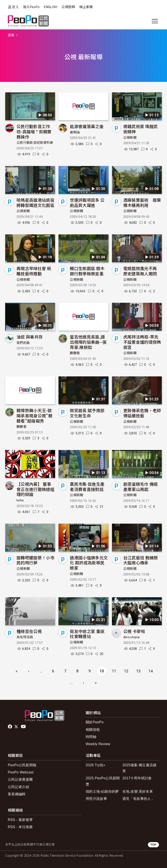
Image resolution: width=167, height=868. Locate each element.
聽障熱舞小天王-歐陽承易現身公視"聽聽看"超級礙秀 (34, 415)
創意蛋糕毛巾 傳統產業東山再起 (141, 486)
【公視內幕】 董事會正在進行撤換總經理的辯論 (35, 489)
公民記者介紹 (18, 787)
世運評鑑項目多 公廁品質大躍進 (87, 202)
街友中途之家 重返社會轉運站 (87, 634)
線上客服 (86, 7)
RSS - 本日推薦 (20, 827)
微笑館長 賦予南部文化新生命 (87, 413)
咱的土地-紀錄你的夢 (102, 791)
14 (151, 671)
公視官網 (68, 7)
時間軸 (91, 737)
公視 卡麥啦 (134, 631)
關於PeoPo (95, 722)
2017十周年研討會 (137, 778)
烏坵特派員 (25, 637)
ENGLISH (51, 7)
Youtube (24, 727)
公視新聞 (130, 138)
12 (126, 671)
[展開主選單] (155, 21)
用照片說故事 (96, 799)
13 (138, 671)
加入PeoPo (31, 7)
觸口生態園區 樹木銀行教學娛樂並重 (87, 271)
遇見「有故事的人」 (138, 799)
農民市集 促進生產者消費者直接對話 (87, 486)
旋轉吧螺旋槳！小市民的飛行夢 (35, 560)
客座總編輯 (17, 794)
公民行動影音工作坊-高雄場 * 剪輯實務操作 (34, 131)
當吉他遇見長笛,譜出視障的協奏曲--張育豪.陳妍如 (88, 342)
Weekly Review (98, 744)
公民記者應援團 (20, 779)
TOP (153, 845)
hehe (20, 500)
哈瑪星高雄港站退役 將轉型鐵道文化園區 (35, 202)
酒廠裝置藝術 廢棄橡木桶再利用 (142, 202)
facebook (10, 727)
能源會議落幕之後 (87, 126)
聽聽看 (75, 353)
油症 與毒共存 (30, 337)
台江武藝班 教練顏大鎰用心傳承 (141, 560)
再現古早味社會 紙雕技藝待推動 (34, 271)
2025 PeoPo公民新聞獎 (103, 781)
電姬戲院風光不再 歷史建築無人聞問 (140, 271)
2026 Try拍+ (96, 765)
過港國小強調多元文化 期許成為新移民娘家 (89, 563)
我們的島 (23, 343)
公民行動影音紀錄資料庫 (35, 143)
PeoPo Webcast (21, 772)
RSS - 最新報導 (20, 820)
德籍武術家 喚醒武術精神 (141, 129)
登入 (15, 7)
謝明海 (75, 132)
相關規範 (93, 730)
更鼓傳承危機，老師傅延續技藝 (142, 413)
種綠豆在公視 (29, 631)
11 (114, 671)
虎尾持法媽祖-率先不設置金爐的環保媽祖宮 (142, 342)
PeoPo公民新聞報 (22, 765)
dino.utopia (132, 637)
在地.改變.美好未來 (138, 791)
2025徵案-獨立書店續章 (139, 768)
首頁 (11, 35)
